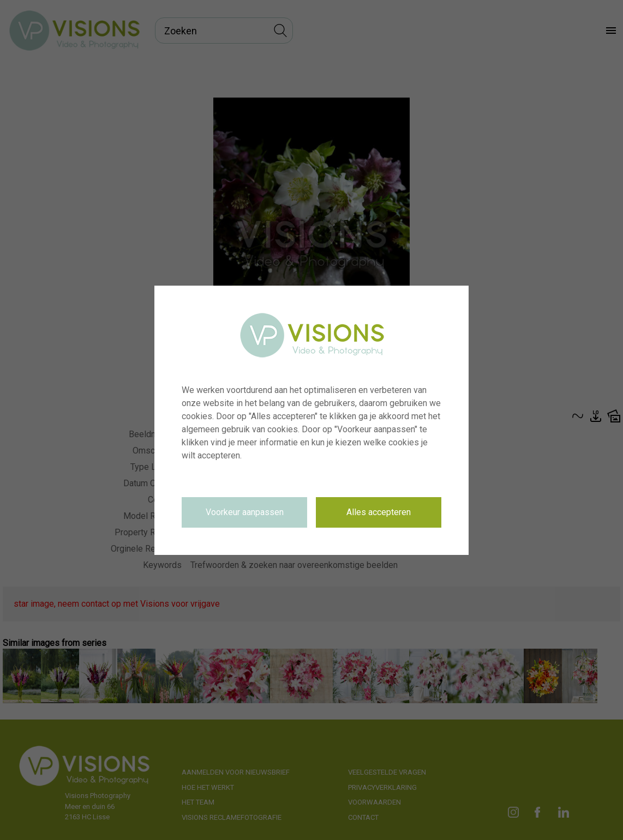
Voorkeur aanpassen (245, 512)
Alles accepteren (379, 512)
